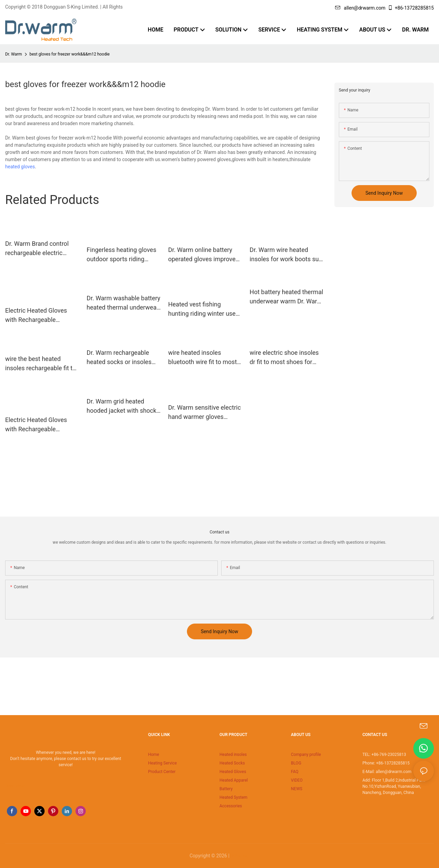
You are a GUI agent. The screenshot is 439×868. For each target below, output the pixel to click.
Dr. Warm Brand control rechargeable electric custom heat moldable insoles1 (37, 249)
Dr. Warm (14, 54)
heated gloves (20, 167)
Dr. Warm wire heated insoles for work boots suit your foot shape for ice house (286, 255)
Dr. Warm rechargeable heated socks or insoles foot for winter (119, 358)
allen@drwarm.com (360, 8)
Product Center (162, 772)
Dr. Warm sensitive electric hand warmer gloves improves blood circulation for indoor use (204, 413)
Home (154, 755)
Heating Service (163, 763)
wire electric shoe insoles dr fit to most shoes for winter (284, 358)
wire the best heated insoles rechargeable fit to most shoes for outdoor (40, 364)
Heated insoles (233, 755)
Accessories (231, 806)
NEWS (296, 789)
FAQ (295, 772)
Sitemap (240, 856)
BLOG (296, 763)
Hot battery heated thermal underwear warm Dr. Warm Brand (287, 297)
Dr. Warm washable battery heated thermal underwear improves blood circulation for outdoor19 (124, 303)
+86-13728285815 (411, 8)
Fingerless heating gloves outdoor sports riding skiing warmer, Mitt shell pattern (122, 255)
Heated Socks (232, 763)
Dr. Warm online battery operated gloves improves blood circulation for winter (205, 255)
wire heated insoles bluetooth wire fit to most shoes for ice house (202, 358)
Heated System (233, 797)
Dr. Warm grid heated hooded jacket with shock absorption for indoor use (122, 406)
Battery (226, 789)
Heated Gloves (233, 772)
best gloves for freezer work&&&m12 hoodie (70, 54)
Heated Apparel (234, 780)
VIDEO (297, 780)
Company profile (306, 755)
